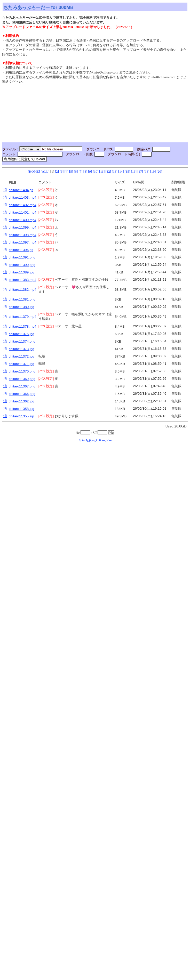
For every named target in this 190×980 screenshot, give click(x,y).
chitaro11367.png (22, 386)
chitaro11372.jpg (22, 356)
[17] (140, 171)
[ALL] (45, 171)
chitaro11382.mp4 (23, 290)
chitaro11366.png (22, 394)
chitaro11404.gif (21, 190)
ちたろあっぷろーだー (95, 440)
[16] (134, 171)
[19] (153, 171)
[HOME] (34, 171)
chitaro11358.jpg (22, 409)
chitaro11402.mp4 (23, 205)
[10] (96, 171)
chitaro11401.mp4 (23, 212)
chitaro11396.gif (21, 250)
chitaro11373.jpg (22, 349)
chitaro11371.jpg (22, 364)
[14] (121, 171)
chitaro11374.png (22, 341)
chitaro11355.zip (21, 416)
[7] (81, 171)
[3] (62, 171)
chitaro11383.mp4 (23, 280)
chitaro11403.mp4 (23, 197)
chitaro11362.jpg (22, 401)
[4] (66, 171)
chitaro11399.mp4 (23, 227)
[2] (57, 171)
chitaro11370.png (22, 371)
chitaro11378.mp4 (23, 326)
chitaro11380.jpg (22, 307)
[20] (159, 171)
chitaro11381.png (22, 299)
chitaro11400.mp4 (23, 220)
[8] (85, 171)
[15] (128, 171)
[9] (90, 171)
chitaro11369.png (22, 379)
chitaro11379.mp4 (23, 317)
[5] (71, 171)
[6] (76, 171)
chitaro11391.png (22, 257)
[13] (115, 171)
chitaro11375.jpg (22, 334)
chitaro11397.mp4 (23, 242)
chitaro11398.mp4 (23, 235)
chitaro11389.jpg (22, 272)
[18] (147, 171)
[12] (108, 171)
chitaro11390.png (22, 265)
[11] (102, 171)
